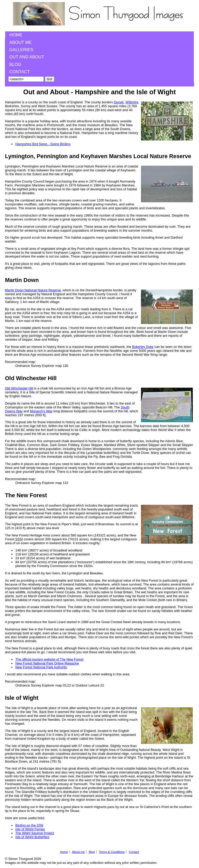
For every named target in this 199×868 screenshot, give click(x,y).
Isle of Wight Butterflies (32, 837)
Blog (15, 65)
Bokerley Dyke (143, 347)
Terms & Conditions (112, 852)
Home (16, 35)
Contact (20, 72)
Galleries (21, 50)
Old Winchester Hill (19, 388)
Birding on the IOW (29, 825)
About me (21, 42)
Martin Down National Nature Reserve (33, 290)
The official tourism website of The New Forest (49, 659)
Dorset (119, 102)
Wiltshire (132, 102)
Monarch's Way (41, 411)
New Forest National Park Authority (41, 667)
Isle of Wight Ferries (30, 829)
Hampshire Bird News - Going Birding (43, 144)
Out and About (27, 57)
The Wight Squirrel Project (35, 833)
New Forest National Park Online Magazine (47, 663)
